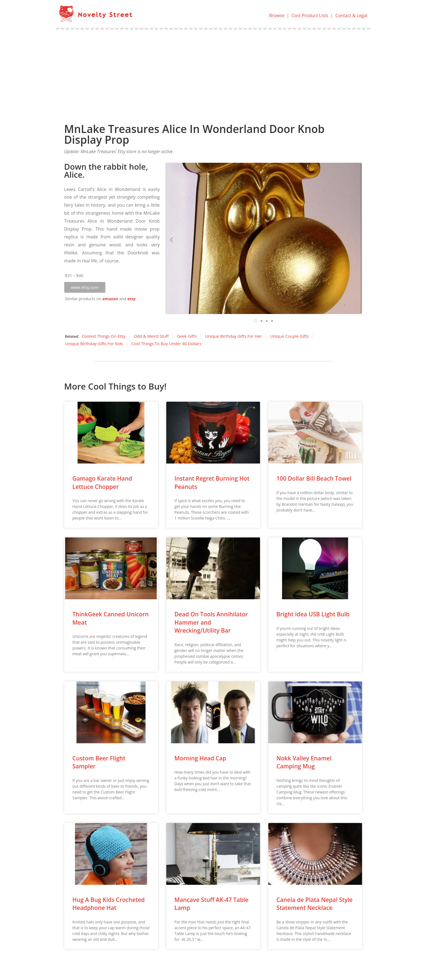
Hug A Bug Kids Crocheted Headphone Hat (109, 904)
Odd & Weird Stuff (151, 336)
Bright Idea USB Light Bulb (313, 614)
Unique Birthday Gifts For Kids (94, 343)
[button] (85, 287)
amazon (110, 299)
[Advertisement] (213, 71)
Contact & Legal (351, 15)
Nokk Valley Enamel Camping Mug (304, 762)
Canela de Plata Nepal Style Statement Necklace (315, 904)
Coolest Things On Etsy (104, 336)
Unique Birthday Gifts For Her (234, 336)
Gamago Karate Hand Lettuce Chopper (102, 482)
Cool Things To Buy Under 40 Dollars (166, 343)
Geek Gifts (187, 336)
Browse (277, 15)
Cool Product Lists (310, 15)
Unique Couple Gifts (290, 336)
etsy (132, 299)
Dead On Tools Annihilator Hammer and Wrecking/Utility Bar (211, 622)
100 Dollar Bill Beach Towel (314, 478)
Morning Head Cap (200, 758)
